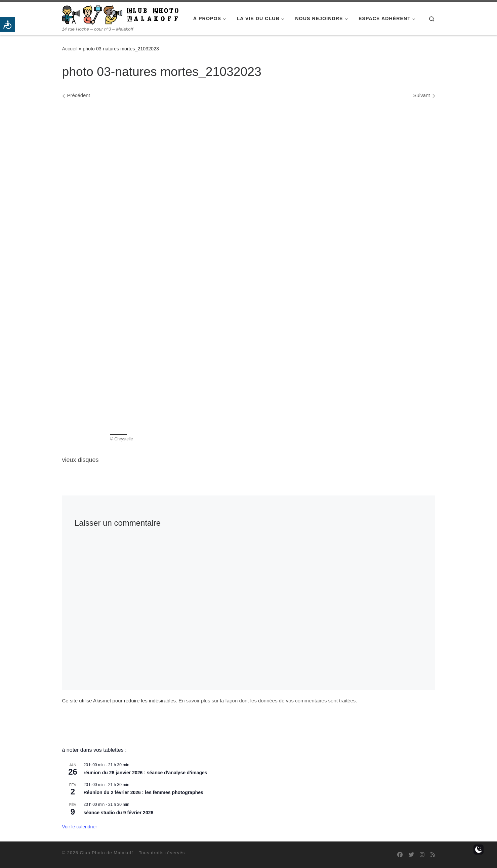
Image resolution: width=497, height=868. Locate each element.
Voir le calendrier (80, 827)
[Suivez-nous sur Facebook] (400, 855)
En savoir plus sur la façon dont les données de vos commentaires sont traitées (267, 701)
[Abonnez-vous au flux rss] (433, 855)
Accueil (70, 49)
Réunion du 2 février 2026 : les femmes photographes (143, 792)
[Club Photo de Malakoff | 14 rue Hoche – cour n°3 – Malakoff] (120, 14)
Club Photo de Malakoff (107, 853)
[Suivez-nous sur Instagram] (422, 855)
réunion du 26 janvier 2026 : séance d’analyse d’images (146, 773)
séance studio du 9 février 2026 (119, 813)
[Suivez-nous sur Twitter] (411, 855)
